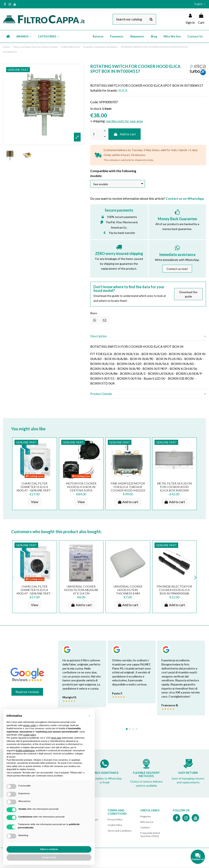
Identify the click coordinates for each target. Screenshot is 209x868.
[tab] (148, 337)
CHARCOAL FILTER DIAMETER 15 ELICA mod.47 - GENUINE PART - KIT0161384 (34, 490)
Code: (94, 102)
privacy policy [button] (30, 725)
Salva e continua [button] (49, 849)
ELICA (123, 90)
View (35, 503)
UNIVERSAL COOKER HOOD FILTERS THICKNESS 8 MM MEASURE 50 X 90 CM (128, 593)
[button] (24, 36)
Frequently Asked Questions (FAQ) (150, 835)
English (200, 4)
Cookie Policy (115, 826)
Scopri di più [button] (49, 857)
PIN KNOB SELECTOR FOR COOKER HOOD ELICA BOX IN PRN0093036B (174, 591)
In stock (96, 108)
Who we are (147, 823)
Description (148, 337)
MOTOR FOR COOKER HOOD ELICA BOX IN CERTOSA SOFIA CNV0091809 (81, 490)
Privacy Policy (115, 820)
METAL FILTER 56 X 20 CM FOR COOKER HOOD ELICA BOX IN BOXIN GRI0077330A (174, 490)
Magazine (146, 817)
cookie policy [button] (29, 735)
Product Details (148, 395)
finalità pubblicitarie (25, 750)
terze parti (56, 738)
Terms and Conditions (120, 832)
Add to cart (125, 134)
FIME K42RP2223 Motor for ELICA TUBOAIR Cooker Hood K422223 (128, 488)
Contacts (145, 828)
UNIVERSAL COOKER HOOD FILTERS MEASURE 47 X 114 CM (81, 591)
